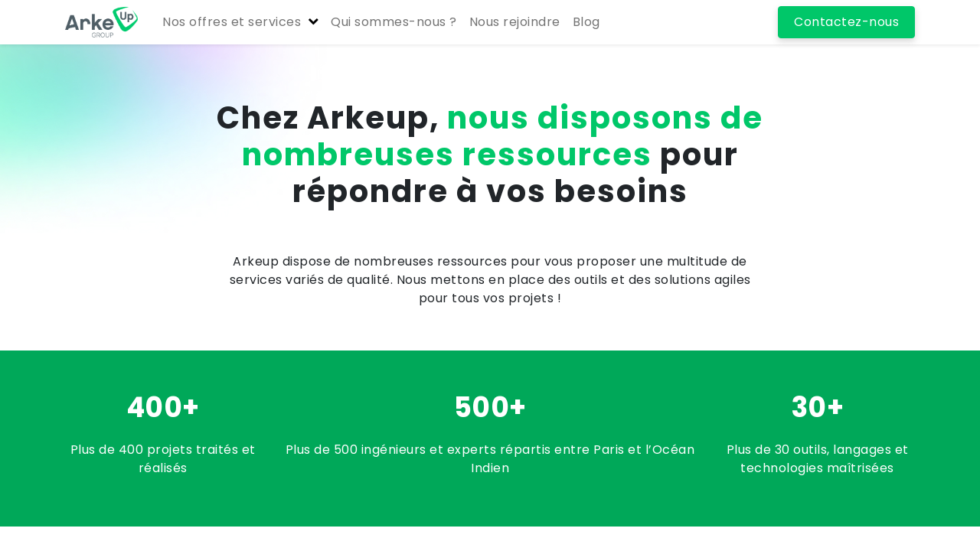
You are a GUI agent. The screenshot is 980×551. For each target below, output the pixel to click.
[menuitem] (394, 22)
